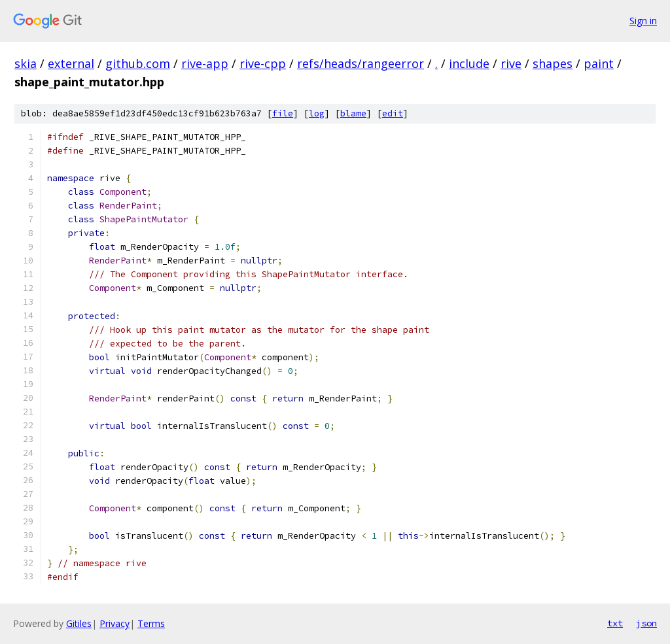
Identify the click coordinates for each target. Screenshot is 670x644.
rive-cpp (263, 63)
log (317, 113)
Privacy (115, 623)
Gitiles (79, 623)
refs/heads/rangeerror (361, 63)
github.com (138, 63)
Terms (151, 623)
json (646, 623)
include (469, 63)
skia (26, 63)
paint (599, 63)
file (283, 113)
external (71, 63)
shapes (553, 63)
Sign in (643, 21)
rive (511, 63)
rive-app (205, 63)
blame (353, 113)
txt (615, 623)
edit (393, 113)
